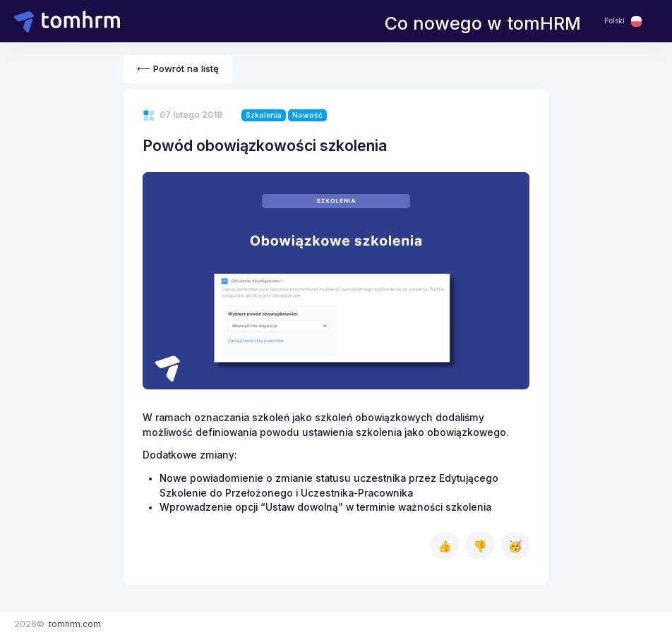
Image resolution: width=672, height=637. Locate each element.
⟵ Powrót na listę (178, 68)
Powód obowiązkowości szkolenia (265, 145)
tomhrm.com (75, 624)
